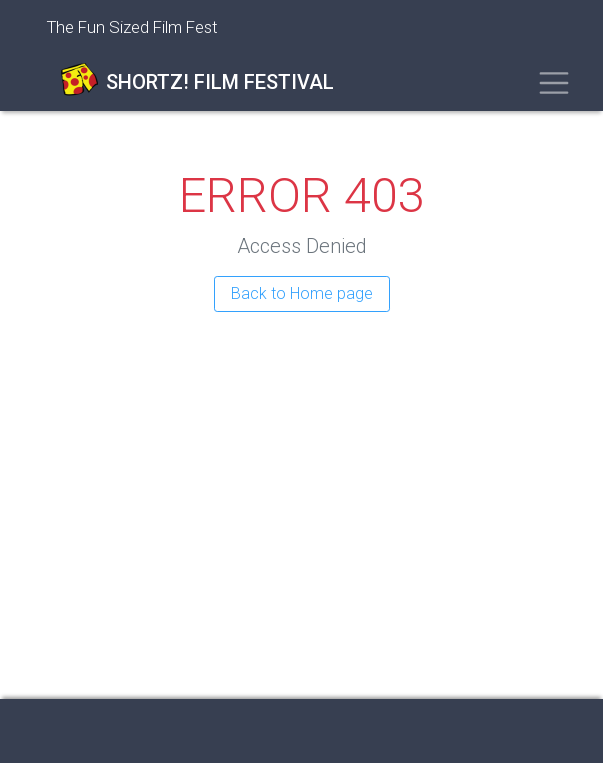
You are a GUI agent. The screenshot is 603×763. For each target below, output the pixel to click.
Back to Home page (302, 293)
